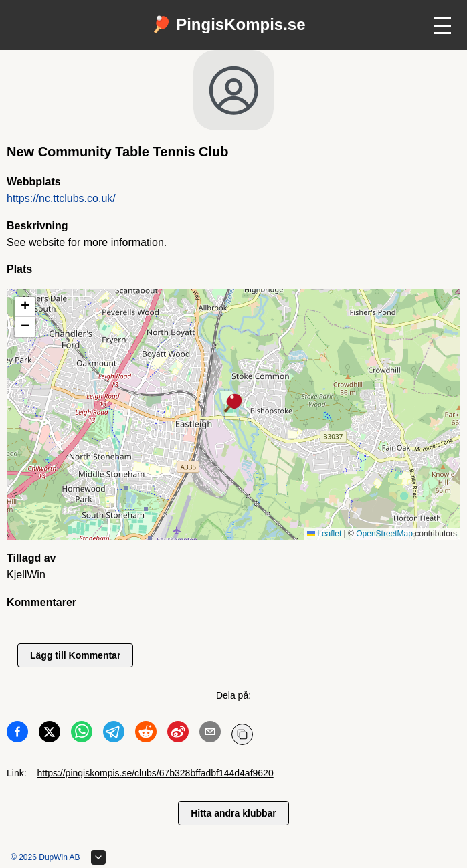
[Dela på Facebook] (17, 734)
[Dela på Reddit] (146, 734)
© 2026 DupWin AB (45, 857)
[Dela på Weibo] (178, 734)
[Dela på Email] (210, 734)
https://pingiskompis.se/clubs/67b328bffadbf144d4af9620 (156, 773)
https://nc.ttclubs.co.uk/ (61, 198)
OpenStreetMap (384, 534)
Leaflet (324, 534)
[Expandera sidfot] (98, 857)
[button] (233, 404)
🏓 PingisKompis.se (228, 24)
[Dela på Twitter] (50, 734)
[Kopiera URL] (242, 734)
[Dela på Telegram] (114, 734)
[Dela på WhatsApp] (82, 734)
